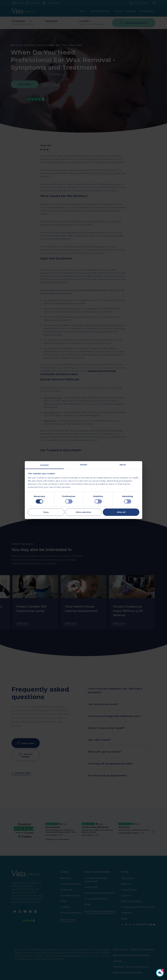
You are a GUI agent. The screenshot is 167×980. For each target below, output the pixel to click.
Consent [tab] (44, 465)
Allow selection (83, 512)
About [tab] (123, 464)
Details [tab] (83, 464)
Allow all (121, 512)
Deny (46, 512)
